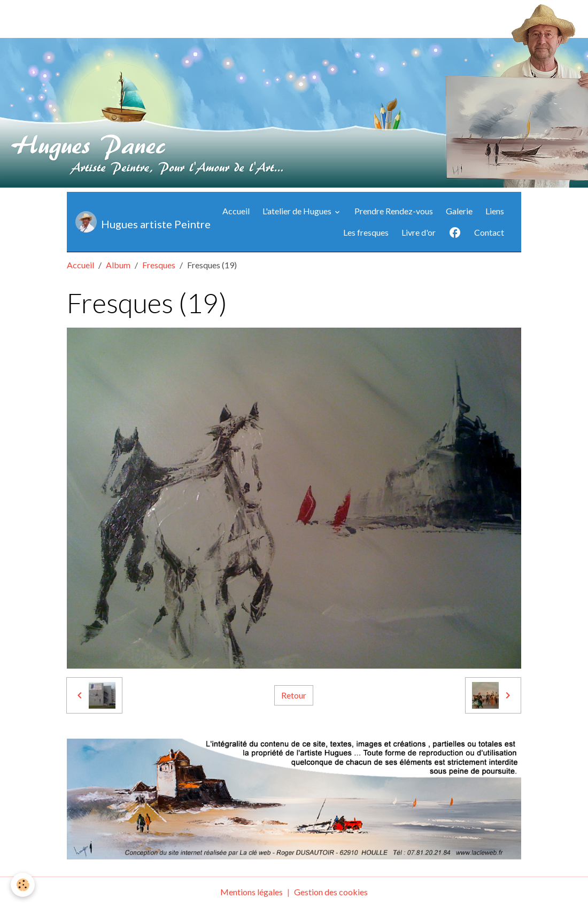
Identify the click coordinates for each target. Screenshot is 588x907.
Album (118, 265)
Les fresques (366, 232)
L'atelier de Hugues (298, 211)
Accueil (236, 211)
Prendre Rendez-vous (394, 211)
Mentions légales (252, 892)
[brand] (132, 222)
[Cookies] (23, 885)
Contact (489, 232)
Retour (294, 695)
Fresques (159, 265)
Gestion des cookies (331, 892)
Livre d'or (419, 232)
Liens (495, 211)
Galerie (459, 211)
